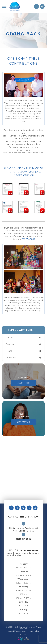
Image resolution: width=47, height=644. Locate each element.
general (10, 338)
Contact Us (23, 422)
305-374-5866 (28, 239)
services (10, 344)
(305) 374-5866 (24, 539)
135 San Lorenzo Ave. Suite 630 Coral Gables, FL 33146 (24, 529)
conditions (11, 358)
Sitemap (23, 634)
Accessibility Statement (17, 631)
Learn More (23, 383)
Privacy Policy (33, 631)
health (9, 351)
